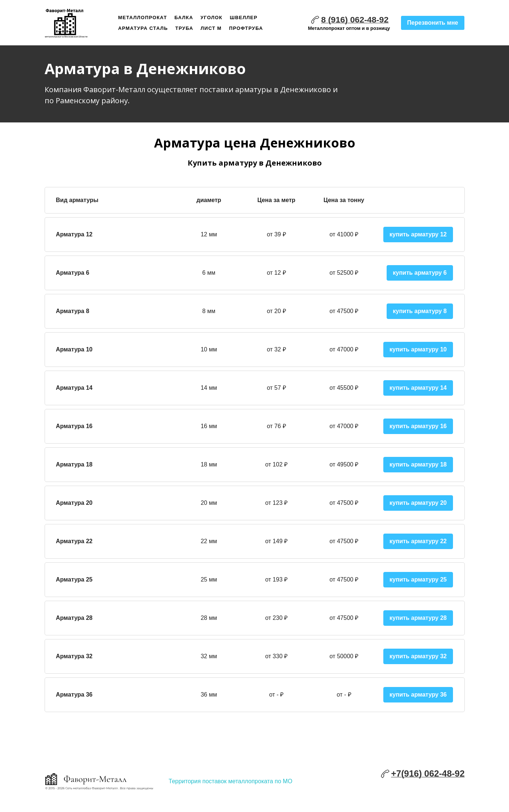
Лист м (211, 28)
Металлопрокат (143, 18)
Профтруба (246, 28)
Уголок (211, 18)
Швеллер (244, 18)
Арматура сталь (143, 28)
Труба (184, 28)
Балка (184, 18)
